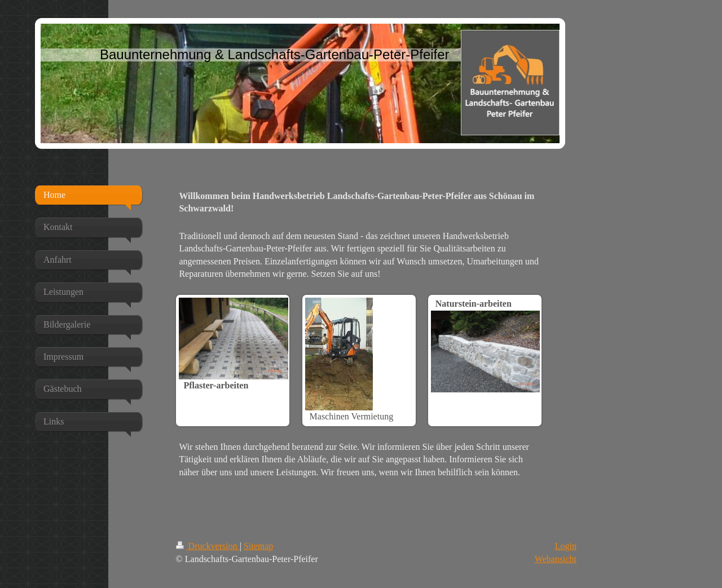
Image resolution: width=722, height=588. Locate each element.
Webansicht (556, 559)
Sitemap (258, 546)
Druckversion (208, 546)
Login (566, 546)
